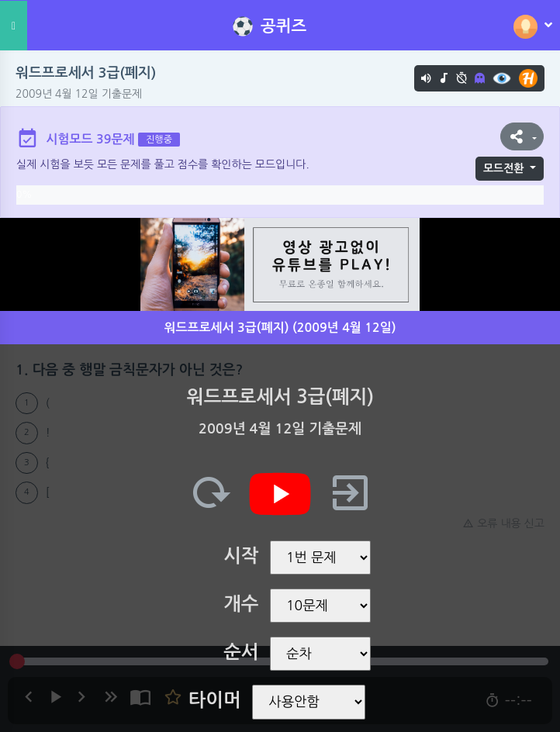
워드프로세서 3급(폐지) (86, 73)
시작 (241, 556)
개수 (241, 604)
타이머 (215, 700)
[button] (522, 136)
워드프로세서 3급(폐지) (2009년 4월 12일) (280, 328)
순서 (241, 652)
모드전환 (504, 168)
